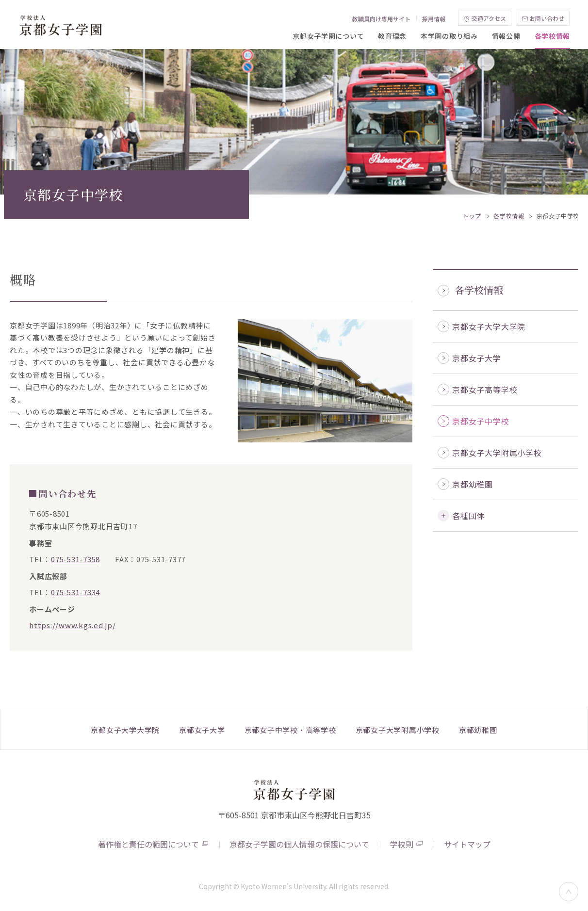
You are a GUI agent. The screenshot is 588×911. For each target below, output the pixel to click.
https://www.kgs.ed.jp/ (73, 625)
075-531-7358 (75, 559)
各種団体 (468, 516)
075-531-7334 (75, 592)
